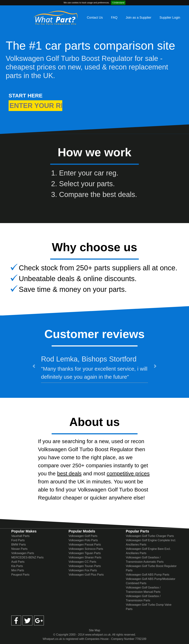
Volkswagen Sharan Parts (85, 557)
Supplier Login (170, 18)
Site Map (94, 630)
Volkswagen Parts (23, 553)
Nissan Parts (19, 549)
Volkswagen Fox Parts (83, 570)
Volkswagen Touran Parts (85, 566)
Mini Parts (18, 570)
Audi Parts (18, 562)
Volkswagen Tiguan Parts (85, 553)
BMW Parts (19, 545)
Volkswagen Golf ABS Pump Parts (148, 575)
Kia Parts (17, 566)
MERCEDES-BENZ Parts (27, 557)
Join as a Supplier (138, 18)
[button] (34, 366)
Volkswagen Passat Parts (85, 545)
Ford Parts (18, 540)
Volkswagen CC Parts (82, 562)
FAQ (114, 18)
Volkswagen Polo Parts (83, 540)
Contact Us (95, 18)
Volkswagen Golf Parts (83, 536)
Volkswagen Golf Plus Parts (86, 575)
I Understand (118, 3)
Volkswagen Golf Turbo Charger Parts (150, 536)
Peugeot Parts (20, 575)
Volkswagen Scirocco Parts (86, 549)
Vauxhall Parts (20, 536)
